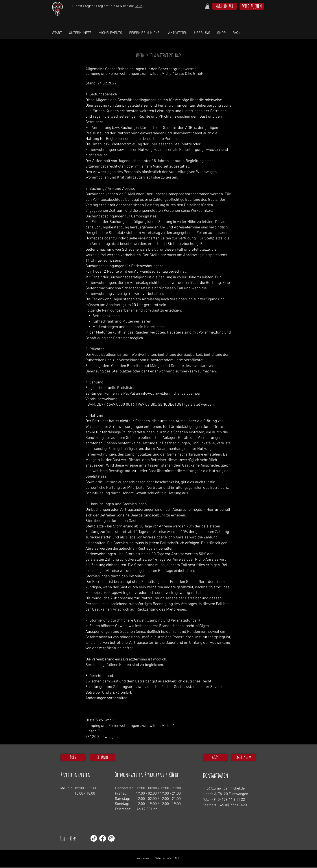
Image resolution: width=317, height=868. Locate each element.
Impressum (144, 858)
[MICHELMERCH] (225, 6)
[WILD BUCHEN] (252, 6)
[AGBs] (215, 757)
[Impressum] (243, 757)
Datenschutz (163, 858)
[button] (207, 6)
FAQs (139, 6)
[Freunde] (103, 757)
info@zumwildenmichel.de (163, 394)
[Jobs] (73, 757)
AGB (177, 858)
